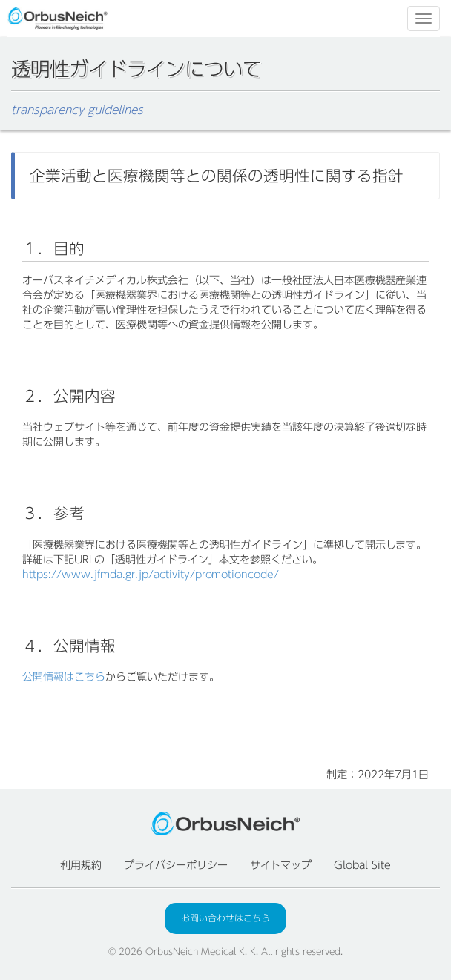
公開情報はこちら (64, 677)
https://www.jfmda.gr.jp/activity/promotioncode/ (151, 575)
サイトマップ (281, 865)
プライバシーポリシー (176, 865)
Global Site (362, 865)
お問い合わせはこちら (225, 918)
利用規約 (81, 865)
